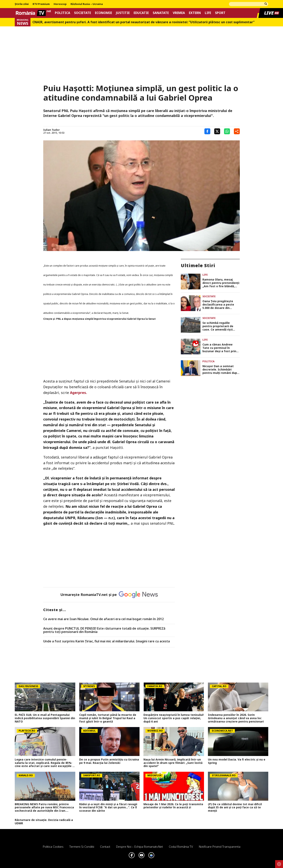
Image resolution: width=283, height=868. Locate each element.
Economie (103, 13)
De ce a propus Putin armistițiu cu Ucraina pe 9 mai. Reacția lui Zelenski (109, 761)
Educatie (141, 13)
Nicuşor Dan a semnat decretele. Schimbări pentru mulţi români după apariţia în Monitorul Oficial (221, 370)
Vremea (179, 13)
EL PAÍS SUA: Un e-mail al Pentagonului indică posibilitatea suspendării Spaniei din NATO (45, 718)
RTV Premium (41, 4)
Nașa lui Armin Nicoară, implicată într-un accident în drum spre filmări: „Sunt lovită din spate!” (173, 763)
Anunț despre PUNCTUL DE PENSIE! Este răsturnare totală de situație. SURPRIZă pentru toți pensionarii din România (104, 630)
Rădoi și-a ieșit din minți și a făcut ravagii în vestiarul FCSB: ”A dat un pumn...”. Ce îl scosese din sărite (108, 808)
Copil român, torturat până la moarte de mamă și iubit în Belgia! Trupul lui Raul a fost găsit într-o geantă (108, 718)
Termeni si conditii (82, 847)
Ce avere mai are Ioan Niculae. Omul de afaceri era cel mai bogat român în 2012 (103, 619)
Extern (195, 13)
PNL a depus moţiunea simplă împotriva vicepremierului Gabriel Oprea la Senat (106, 319)
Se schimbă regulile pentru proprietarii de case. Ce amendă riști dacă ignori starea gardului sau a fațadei (218, 326)
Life (208, 13)
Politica (62, 13)
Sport (220, 13)
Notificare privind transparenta (220, 847)
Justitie (123, 13)
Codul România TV (181, 847)
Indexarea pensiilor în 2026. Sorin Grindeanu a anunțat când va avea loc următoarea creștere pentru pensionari (236, 718)
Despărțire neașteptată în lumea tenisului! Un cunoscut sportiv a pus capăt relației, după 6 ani (174, 718)
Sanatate (161, 13)
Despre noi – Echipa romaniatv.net (140, 847)
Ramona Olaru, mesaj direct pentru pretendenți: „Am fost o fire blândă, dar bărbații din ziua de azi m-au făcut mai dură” (221, 283)
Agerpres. (79, 393)
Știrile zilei (22, 4)
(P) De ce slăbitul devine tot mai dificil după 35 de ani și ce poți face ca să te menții (235, 808)
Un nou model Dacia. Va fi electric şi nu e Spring (237, 761)
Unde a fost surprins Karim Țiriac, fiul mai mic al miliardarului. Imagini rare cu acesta (107, 641)
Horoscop (60, 4)
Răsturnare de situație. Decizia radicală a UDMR (44, 822)
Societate (83, 13)
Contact (105, 847)
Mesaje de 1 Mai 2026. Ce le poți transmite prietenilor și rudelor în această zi (173, 806)
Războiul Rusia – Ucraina (87, 4)
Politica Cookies (53, 847)
